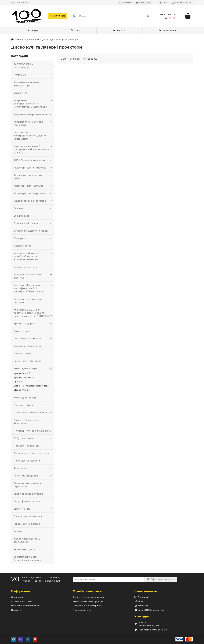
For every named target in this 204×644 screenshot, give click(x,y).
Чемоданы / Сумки (24, 550)
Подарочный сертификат (87, 606)
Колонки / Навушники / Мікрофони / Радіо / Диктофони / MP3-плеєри (33, 289)
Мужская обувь (23, 354)
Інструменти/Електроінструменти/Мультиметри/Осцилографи (33, 105)
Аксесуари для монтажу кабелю (33, 178)
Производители (82, 610)
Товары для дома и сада (28, 517)
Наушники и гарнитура (27, 362)
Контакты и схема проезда (88, 601)
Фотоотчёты (168, 31)
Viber (141, 601)
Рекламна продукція (33, 477)
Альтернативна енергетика (33, 202)
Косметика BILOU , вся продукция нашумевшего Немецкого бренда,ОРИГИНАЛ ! (33, 314)
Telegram (143, 606)
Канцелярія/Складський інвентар (33, 277)
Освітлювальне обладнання (33, 414)
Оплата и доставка (22, 601)
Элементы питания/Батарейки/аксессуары (33, 559)
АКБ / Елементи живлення (33, 161)
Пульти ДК (33, 76)
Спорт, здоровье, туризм (28, 495)
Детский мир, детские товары (31, 232)
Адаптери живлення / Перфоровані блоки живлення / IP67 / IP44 (33, 150)
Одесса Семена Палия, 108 (148, 624)
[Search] (115, 17)
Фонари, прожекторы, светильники (27, 541)
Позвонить (144, 597)
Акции (33, 31)
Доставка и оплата (20, 3)
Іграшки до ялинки (24, 378)
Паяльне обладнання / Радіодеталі (33, 423)
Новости (120, 31)
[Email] (109, 579)
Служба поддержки (87, 591)
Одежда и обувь (23, 406)
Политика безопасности (25, 606)
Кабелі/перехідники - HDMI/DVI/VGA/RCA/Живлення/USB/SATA (33, 257)
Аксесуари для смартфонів (33, 194)
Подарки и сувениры (26, 447)
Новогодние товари (28, 40)
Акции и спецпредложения (88, 597)
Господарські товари (33, 224)
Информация (21, 591)
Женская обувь (23, 247)
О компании (18, 597)
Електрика (33, 239)
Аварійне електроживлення (33, 115)
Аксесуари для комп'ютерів (33, 169)
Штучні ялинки (22, 391)
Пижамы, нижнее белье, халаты (32, 432)
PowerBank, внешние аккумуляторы (26, 85)
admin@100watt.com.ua (151, 610)
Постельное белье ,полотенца (31, 454)
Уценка (18, 532)
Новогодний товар (25, 399)
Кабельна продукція (33, 268)
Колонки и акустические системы (28, 302)
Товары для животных (27, 525)
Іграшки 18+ (20, 94)
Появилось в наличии (27, 462)
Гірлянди (18, 383)
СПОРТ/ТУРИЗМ (33, 510)
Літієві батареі (33, 332)
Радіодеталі (33, 469)
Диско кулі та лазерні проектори (31, 387)
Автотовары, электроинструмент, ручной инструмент (30, 137)
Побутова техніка (33, 439)
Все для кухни (22, 217)
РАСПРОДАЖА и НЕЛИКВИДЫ (33, 67)
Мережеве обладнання (33, 347)
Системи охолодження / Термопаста (33, 486)
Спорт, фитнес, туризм (27, 502)
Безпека (33, 209)
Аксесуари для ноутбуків (33, 187)
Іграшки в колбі (22, 374)
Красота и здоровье (33, 325)
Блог (76, 31)
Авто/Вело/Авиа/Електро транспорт (33, 124)
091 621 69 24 (167, 15)
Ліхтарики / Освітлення (33, 340)
